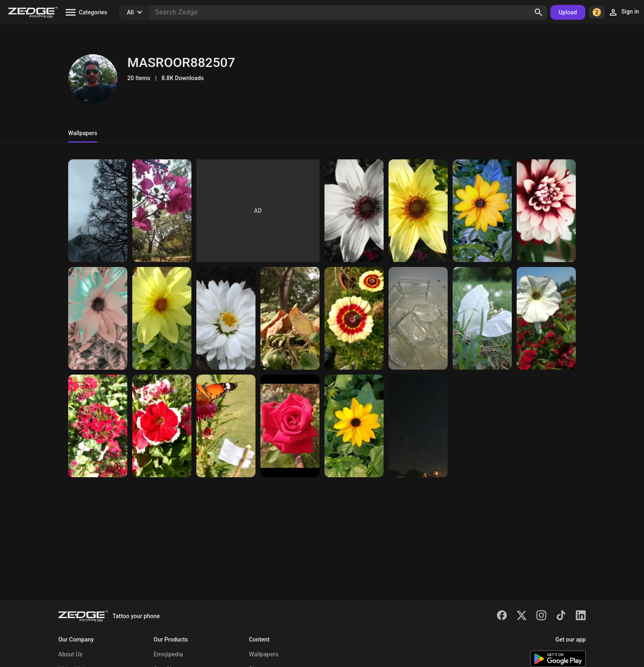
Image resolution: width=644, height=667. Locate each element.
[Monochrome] (354, 211)
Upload (568, 12)
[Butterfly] (226, 426)
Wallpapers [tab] (83, 133)
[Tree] (98, 211)
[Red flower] (162, 426)
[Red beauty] (546, 211)
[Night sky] (418, 426)
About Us (70, 654)
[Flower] (482, 211)
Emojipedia (168, 654)
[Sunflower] (418, 211)
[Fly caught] (354, 318)
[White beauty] (546, 318)
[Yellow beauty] (162, 318)
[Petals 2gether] (482, 318)
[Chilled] (418, 318)
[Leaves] (290, 318)
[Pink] (162, 211)
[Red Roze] (290, 426)
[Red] (98, 426)
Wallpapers (264, 654)
